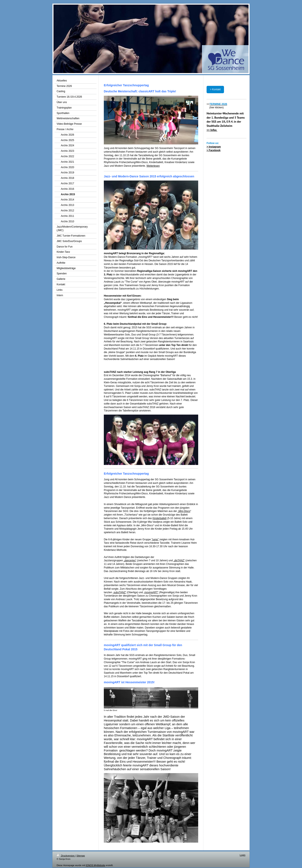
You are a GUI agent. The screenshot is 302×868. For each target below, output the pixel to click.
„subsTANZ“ (120, 592)
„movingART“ (151, 592)
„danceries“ (130, 560)
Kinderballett (159, 518)
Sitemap (81, 856)
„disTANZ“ (179, 560)
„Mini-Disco (184, 511)
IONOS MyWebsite (96, 865)
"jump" (155, 539)
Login (243, 855)
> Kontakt (215, 89)
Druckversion (66, 856)
